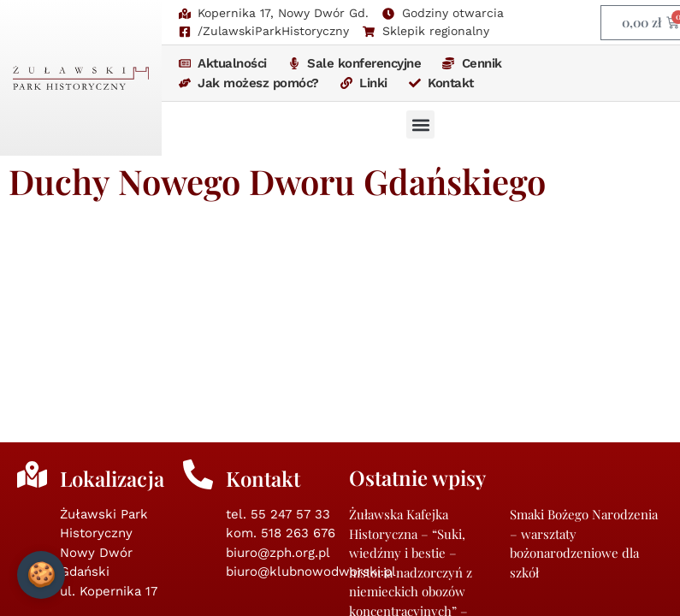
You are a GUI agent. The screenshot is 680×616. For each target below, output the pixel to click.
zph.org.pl (294, 545)
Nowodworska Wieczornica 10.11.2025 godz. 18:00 (574, 461)
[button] (420, 124)
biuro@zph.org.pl (278, 335)
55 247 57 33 (290, 297)
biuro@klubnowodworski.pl (311, 354)
